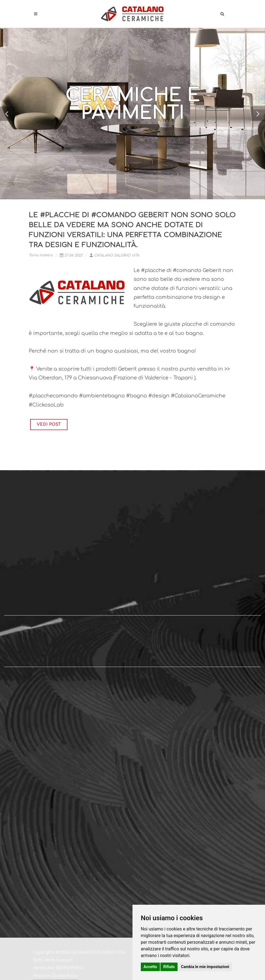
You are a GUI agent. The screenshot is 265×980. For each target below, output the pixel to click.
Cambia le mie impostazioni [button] (205, 967)
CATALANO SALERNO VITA (114, 255)
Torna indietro (41, 255)
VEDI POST (49, 424)
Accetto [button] (150, 967)
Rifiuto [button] (169, 967)
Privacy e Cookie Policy (55, 976)
